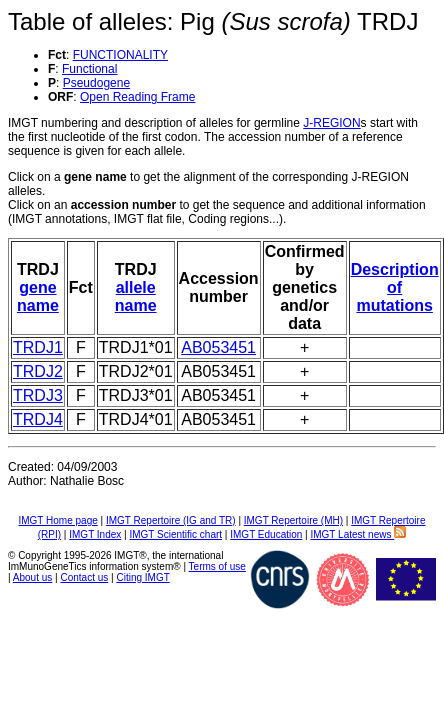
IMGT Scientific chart (175, 534)
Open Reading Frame (137, 97)
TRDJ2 (38, 371)
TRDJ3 (38, 395)
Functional (89, 69)
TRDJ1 (38, 347)
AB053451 (218, 347)
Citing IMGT (142, 577)
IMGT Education (266, 534)
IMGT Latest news (358, 534)
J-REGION (331, 123)
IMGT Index (95, 534)
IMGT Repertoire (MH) (293, 520)
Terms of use (217, 566)
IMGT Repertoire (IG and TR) (171, 520)
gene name (38, 296)
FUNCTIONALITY (120, 55)
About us (32, 577)
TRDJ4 (38, 419)
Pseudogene (96, 83)
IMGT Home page (57, 520)
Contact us (84, 577)
